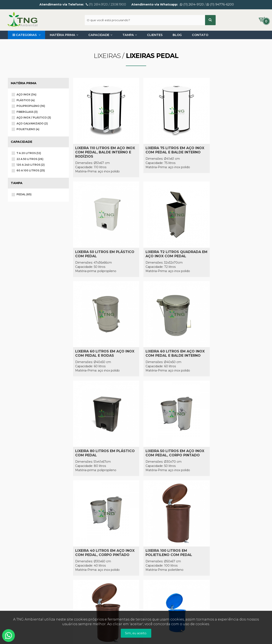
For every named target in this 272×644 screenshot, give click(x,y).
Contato (200, 35)
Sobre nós (16, 548)
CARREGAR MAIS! (169, 473)
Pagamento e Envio (89, 554)
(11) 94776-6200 (220, 4)
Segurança (82, 572)
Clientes (155, 35)
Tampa (130, 35)
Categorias (26, 35)
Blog (177, 35)
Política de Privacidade (25, 554)
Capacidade (100, 35)
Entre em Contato (22, 560)
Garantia (80, 560)
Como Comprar (85, 548)
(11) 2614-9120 (192, 4)
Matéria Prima (64, 35)
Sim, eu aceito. (136, 633)
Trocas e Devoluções (89, 566)
